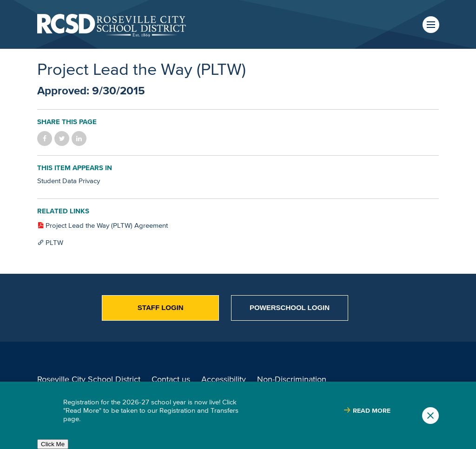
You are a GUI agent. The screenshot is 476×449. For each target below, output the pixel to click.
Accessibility (224, 379)
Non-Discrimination (292, 379)
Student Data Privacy (69, 181)
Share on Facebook (45, 139)
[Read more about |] (367, 411)
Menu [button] (431, 25)
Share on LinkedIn (79, 139)
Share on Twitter (62, 139)
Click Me (53, 444)
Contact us (171, 379)
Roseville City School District (89, 379)
